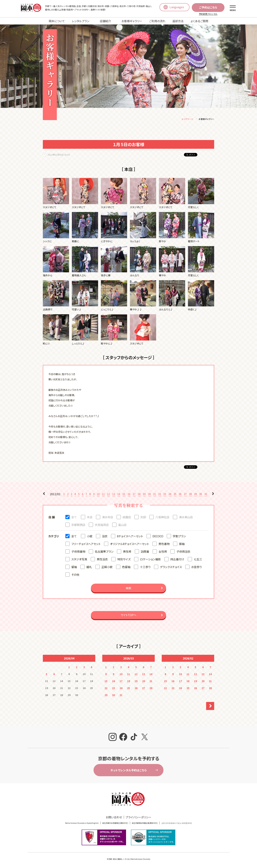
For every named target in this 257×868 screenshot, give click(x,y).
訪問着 (145, 552)
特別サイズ (124, 560)
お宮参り (197, 567)
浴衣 (105, 537)
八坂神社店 (162, 518)
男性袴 (127, 552)
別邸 (143, 518)
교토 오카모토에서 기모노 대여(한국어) (177, 824)
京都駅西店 (78, 525)
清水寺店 (108, 518)
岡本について (57, 21)
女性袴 (163, 552)
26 (180, 494)
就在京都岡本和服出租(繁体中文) (145, 824)
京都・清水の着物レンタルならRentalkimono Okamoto (129, 860)
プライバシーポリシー (138, 818)
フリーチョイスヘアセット (86, 544)
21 (155, 494)
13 (114, 494)
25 (175, 494)
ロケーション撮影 (150, 560)
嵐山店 (122, 525)
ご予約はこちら (208, 7)
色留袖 (126, 567)
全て (74, 518)
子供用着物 (78, 552)
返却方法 (178, 21)
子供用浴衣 (183, 552)
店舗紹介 (105, 21)
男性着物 (164, 544)
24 (170, 494)
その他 (75, 575)
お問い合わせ (114, 818)
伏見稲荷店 (102, 525)
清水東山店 (186, 518)
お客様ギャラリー (132, 21)
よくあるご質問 (199, 21)
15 (124, 494)
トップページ (188, 119)
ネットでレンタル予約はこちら (128, 771)
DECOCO (158, 537)
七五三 (198, 560)
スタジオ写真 (79, 560)
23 (165, 494)
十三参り (145, 567)
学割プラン (179, 537)
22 (160, 494)
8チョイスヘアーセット (130, 537)
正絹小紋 (107, 567)
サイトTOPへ (128, 615)
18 (139, 494)
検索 (128, 589)
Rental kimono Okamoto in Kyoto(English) (82, 824)
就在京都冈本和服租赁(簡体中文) (115, 824)
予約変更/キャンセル (208, 14)
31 (206, 494)
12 (108, 494)
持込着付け (177, 560)
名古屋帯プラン (104, 552)
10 (98, 494)
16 (129, 494)
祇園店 (127, 518)
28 (190, 494)
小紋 (90, 537)
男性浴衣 (102, 560)
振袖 (182, 544)
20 (149, 494)
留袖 (74, 567)
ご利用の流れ (157, 21)
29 (195, 494)
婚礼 (89, 567)
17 (134, 494)
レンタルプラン (81, 21)
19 (144, 494)
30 (201, 494)
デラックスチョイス (171, 567)
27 (185, 494)
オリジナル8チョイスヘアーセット (129, 544)
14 (119, 494)
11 (103, 494)
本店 (90, 518)
